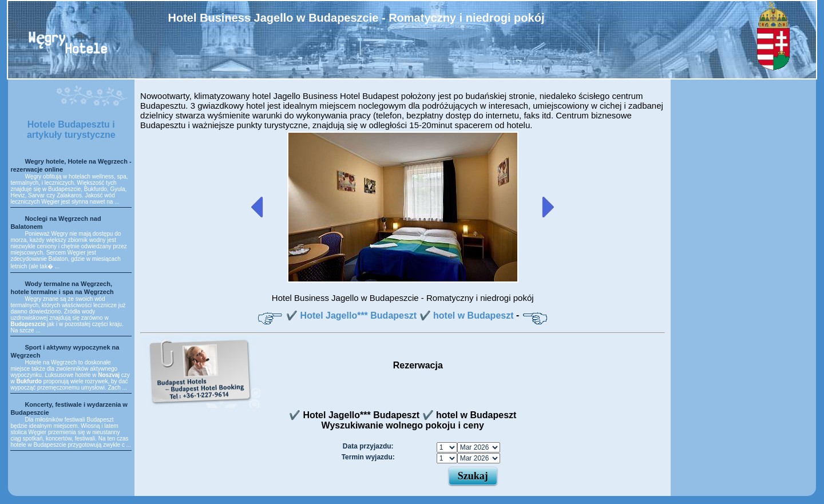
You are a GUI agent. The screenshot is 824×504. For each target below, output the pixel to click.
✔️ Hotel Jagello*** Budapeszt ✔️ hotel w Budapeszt (400, 316)
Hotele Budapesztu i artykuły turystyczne (71, 130)
